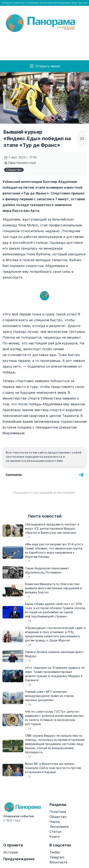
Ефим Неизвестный (20, 163)
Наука (55, 822)
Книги (54, 837)
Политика (58, 812)
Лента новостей (45, 516)
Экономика (59, 827)
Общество (14, 170)
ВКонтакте (58, 862)
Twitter (55, 852)
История (11, 852)
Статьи (55, 832)
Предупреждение (19, 859)
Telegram (57, 857)
